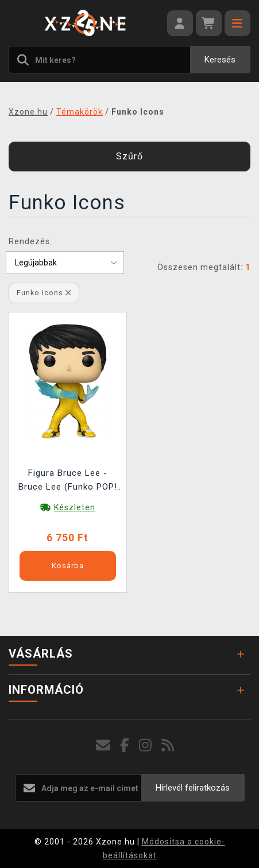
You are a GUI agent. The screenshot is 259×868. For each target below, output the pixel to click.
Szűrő (129, 156)
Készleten (75, 507)
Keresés (220, 60)
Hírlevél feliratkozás (193, 788)
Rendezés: (30, 241)
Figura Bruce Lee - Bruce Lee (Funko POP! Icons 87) (68, 481)
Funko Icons (44, 293)
